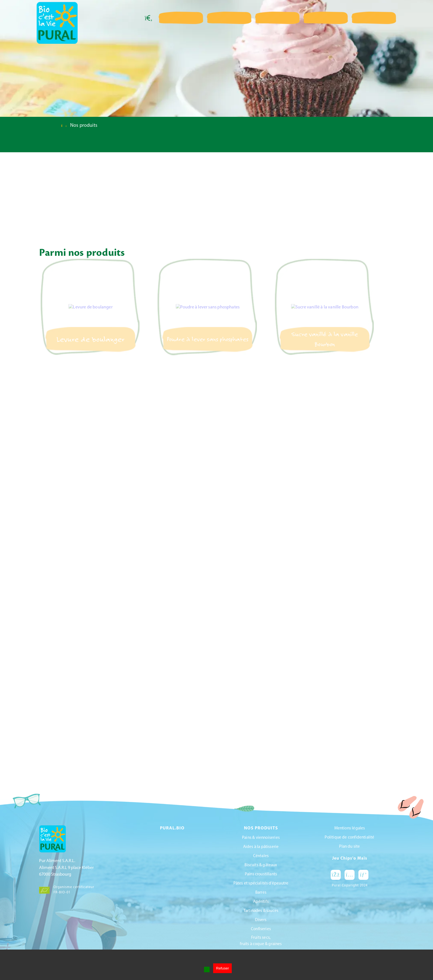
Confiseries (261, 929)
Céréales (261, 856)
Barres (261, 893)
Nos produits (84, 126)
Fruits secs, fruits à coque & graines (261, 941)
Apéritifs (261, 902)
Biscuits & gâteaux (261, 865)
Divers (261, 920)
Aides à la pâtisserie (261, 847)
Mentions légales (350, 828)
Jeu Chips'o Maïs (350, 859)
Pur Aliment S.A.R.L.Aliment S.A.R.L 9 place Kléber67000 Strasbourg (66, 868)
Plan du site (349, 847)
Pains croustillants (261, 874)
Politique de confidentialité (349, 838)
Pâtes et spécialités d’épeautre (261, 884)
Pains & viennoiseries (261, 838)
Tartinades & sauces (261, 911)
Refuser (222, 968)
